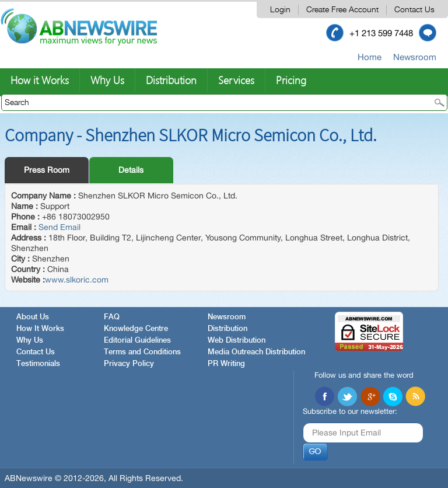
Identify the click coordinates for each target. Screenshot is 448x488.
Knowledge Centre (136, 329)
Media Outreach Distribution (256, 352)
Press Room (47, 170)
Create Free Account (342, 10)
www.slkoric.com (77, 280)
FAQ (112, 317)
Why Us (107, 80)
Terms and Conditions (142, 352)
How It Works (40, 329)
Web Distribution (237, 341)
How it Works (40, 80)
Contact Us (414, 10)
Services (236, 80)
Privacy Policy (129, 364)
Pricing (291, 80)
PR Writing (226, 364)
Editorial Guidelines (137, 341)
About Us (33, 317)
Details (131, 170)
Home (370, 57)
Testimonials (38, 364)
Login (280, 10)
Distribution (171, 80)
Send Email (60, 227)
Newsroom (415, 57)
